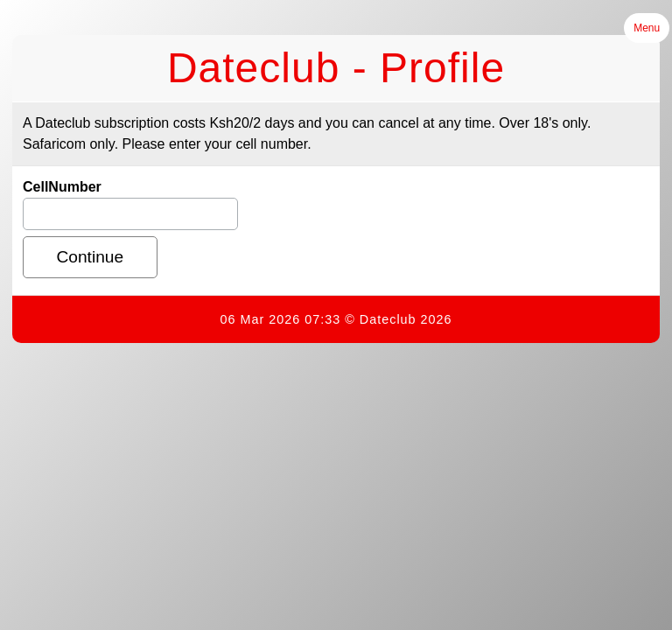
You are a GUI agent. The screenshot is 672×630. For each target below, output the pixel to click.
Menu (647, 28)
